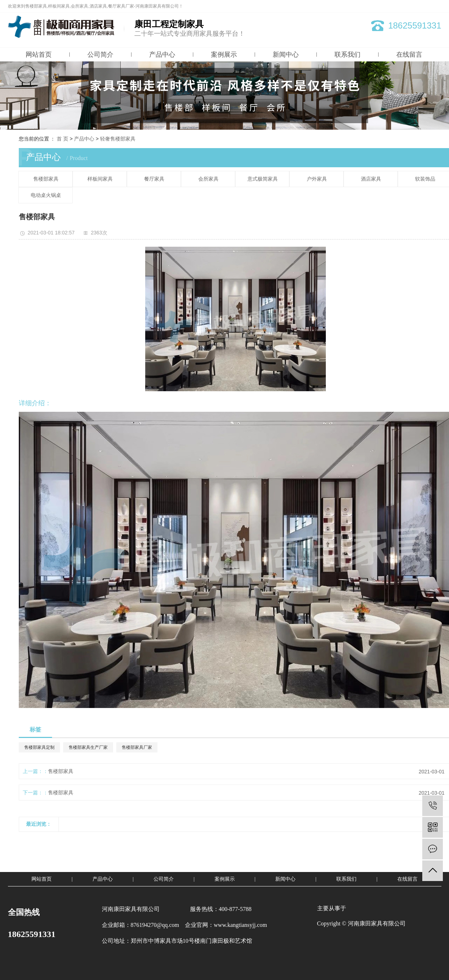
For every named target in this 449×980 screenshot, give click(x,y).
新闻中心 (286, 55)
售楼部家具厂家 (137, 747)
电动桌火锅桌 (46, 195)
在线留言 (409, 55)
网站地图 (408, 6)
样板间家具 (100, 179)
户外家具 (317, 179)
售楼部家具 (46, 179)
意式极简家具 (263, 179)
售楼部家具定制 (39, 747)
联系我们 (347, 55)
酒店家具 (371, 179)
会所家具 (208, 179)
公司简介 (100, 55)
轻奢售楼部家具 (118, 139)
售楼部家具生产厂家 (88, 747)
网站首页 (39, 55)
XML (437, 6)
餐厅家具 (154, 179)
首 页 (62, 139)
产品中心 (162, 55)
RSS (424, 6)
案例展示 (224, 55)
